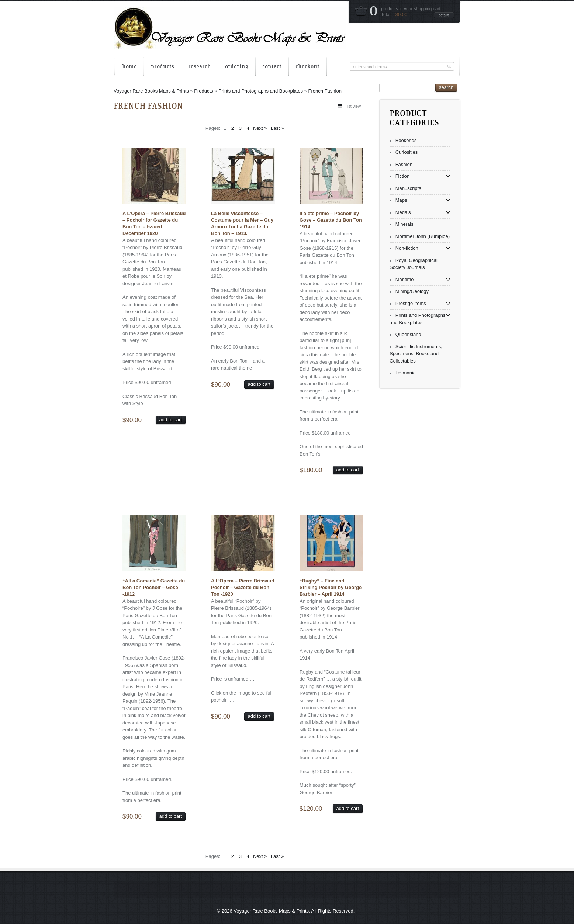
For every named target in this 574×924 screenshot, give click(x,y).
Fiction (402, 176)
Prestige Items (411, 303)
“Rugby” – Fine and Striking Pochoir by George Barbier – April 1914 (331, 587)
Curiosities (407, 152)
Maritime (405, 279)
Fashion (404, 164)
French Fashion (325, 91)
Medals (403, 212)
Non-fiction (407, 248)
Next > (260, 128)
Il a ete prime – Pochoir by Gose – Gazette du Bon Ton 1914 (331, 220)
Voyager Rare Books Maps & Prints (151, 91)
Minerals (404, 224)
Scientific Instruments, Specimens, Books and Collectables (416, 354)
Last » (277, 128)
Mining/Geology (412, 291)
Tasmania (405, 373)
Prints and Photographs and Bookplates (261, 91)
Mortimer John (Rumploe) (423, 236)
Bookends (406, 140)
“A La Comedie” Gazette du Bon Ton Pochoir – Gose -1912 (154, 587)
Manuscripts (408, 188)
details (444, 15)
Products (203, 91)
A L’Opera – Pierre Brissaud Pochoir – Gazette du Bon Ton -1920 (243, 587)
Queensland (408, 334)
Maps (401, 200)
